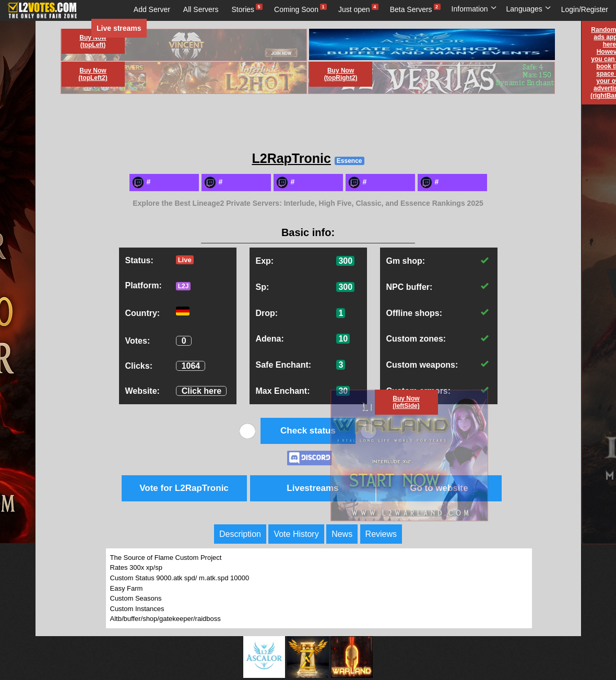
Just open (354, 9)
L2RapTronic (291, 158)
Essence (350, 161)
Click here (202, 391)
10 (343, 339)
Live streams (119, 28)
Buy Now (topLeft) (93, 41)
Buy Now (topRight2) (341, 74)
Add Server (152, 9)
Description (240, 534)
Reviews (381, 534)
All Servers (201, 9)
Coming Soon (296, 9)
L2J (183, 286)
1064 (191, 366)
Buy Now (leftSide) (406, 402)
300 (345, 261)
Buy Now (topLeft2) (93, 74)
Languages (529, 9)
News (342, 534)
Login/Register (585, 9)
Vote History (296, 534)
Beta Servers (411, 9)
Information (474, 9)
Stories (243, 9)
